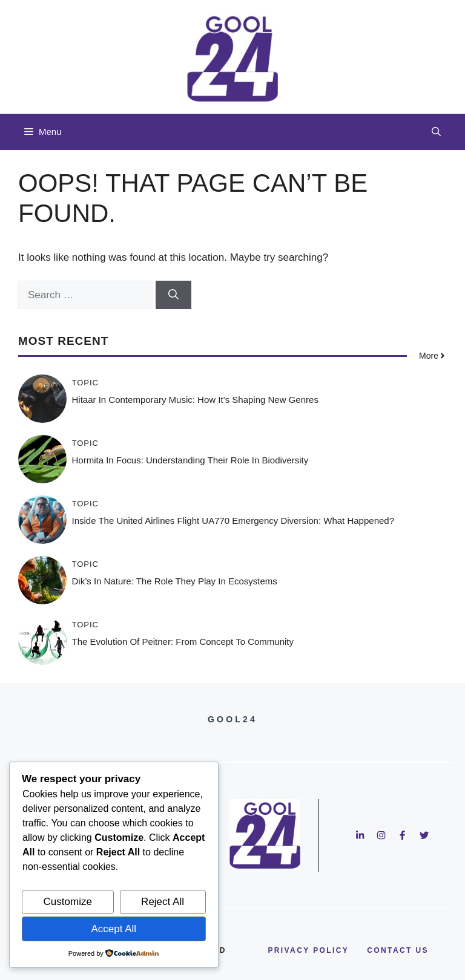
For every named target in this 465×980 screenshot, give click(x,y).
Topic (86, 383)
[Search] (173, 295)
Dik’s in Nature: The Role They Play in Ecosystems (175, 581)
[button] (436, 132)
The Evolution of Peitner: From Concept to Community (183, 642)
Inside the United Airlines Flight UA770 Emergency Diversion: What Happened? (233, 521)
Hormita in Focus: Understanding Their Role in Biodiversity (190, 460)
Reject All (163, 902)
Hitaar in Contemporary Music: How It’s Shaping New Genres (195, 400)
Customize (68, 902)
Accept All (114, 929)
